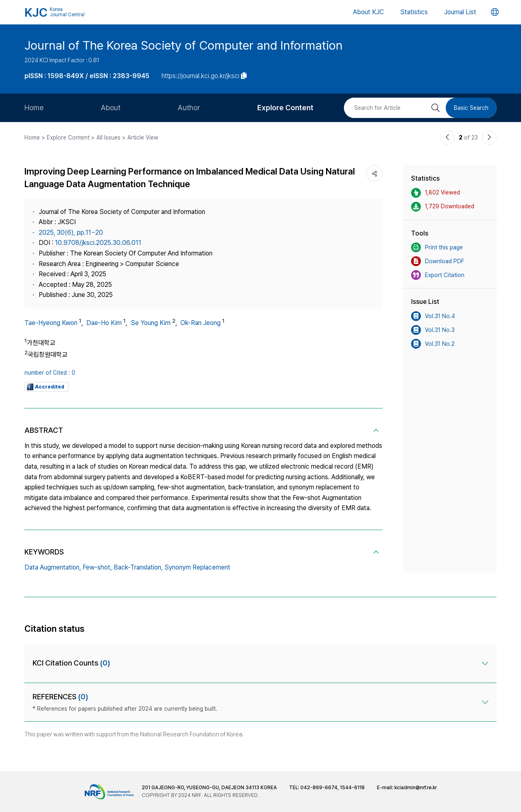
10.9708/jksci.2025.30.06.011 (98, 243)
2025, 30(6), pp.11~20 (71, 232)
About (111, 108)
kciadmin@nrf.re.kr (416, 788)
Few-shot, (97, 567)
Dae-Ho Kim (104, 323)
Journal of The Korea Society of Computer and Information (184, 45)
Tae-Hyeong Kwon (51, 323)
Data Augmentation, (53, 567)
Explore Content (285, 108)
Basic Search (471, 108)
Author (189, 108)
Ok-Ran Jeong (200, 323)
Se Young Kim (151, 323)
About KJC (368, 12)
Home (34, 108)
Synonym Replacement (197, 567)
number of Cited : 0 (50, 373)
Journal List (460, 12)
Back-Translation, (138, 567)
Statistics (414, 12)
